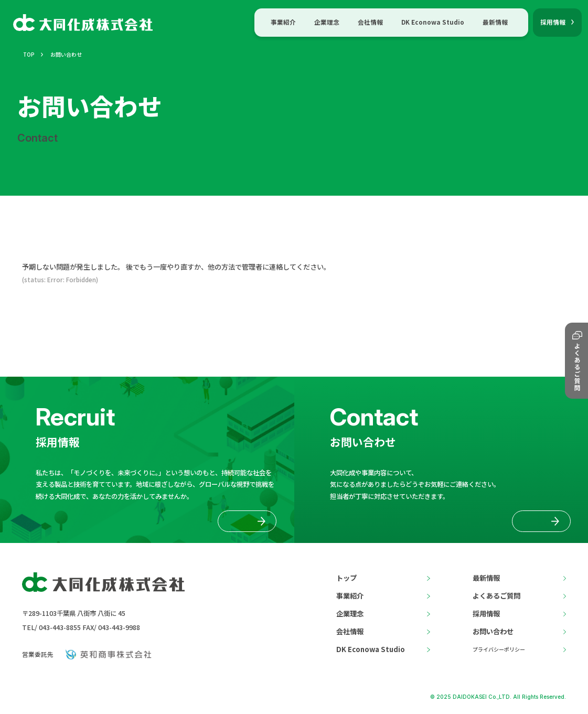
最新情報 (495, 22)
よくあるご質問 (496, 596)
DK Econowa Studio (433, 22)
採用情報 (486, 614)
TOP (29, 54)
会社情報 (370, 22)
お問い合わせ (493, 631)
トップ (346, 578)
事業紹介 (283, 22)
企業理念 (327, 22)
